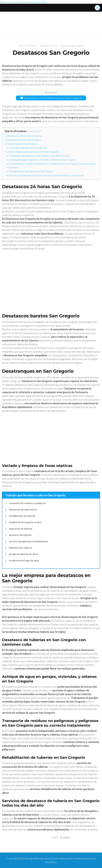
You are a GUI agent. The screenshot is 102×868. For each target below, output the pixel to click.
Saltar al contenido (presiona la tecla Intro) (24, 2)
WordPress (51, 862)
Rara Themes (76, 858)
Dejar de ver (34, 131)
